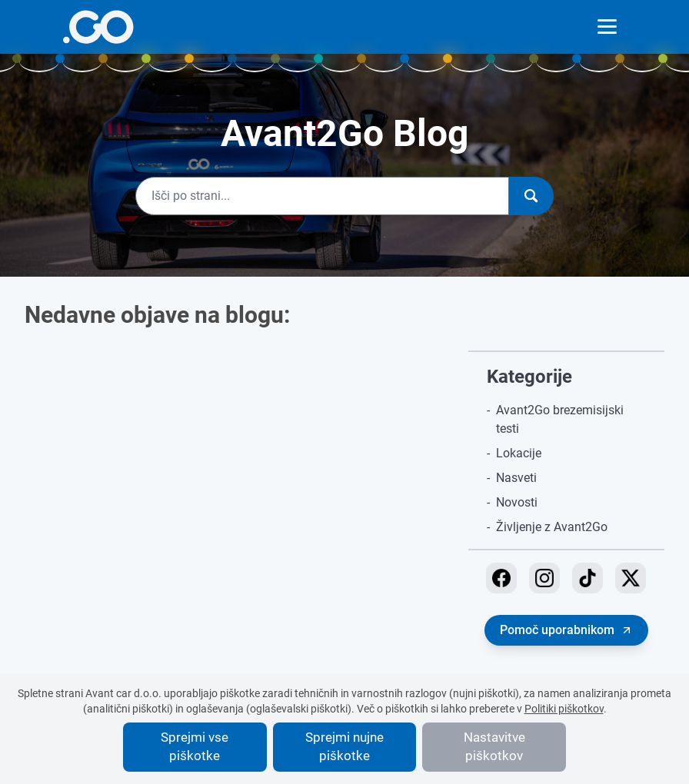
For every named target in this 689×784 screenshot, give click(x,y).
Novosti (517, 502)
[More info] (98, 27)
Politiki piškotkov (564, 709)
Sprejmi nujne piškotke (344, 746)
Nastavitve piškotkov (494, 746)
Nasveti (516, 478)
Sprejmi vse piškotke (195, 746)
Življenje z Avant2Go (552, 527)
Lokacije (519, 453)
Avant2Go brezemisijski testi (560, 419)
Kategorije (529, 377)
